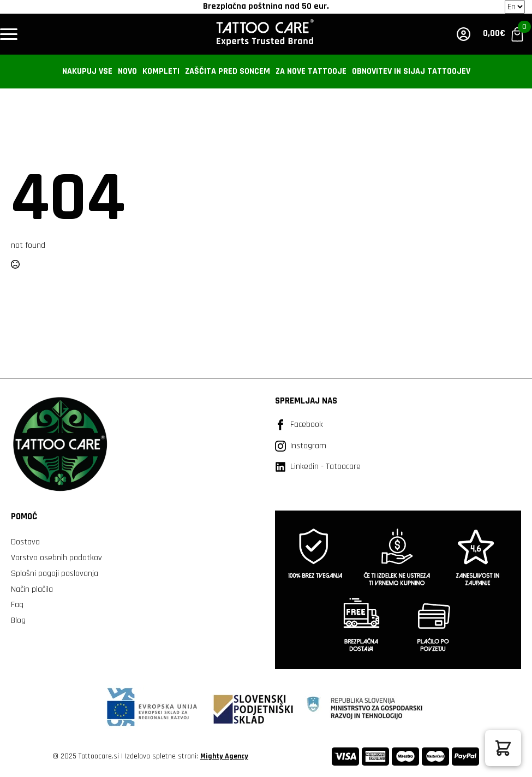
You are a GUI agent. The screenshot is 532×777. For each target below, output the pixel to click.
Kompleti (161, 71)
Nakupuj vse (87, 71)
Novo (127, 71)
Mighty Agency (224, 756)
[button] (503, 748)
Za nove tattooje (311, 71)
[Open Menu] (9, 34)
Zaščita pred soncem (228, 71)
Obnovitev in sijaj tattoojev (411, 71)
